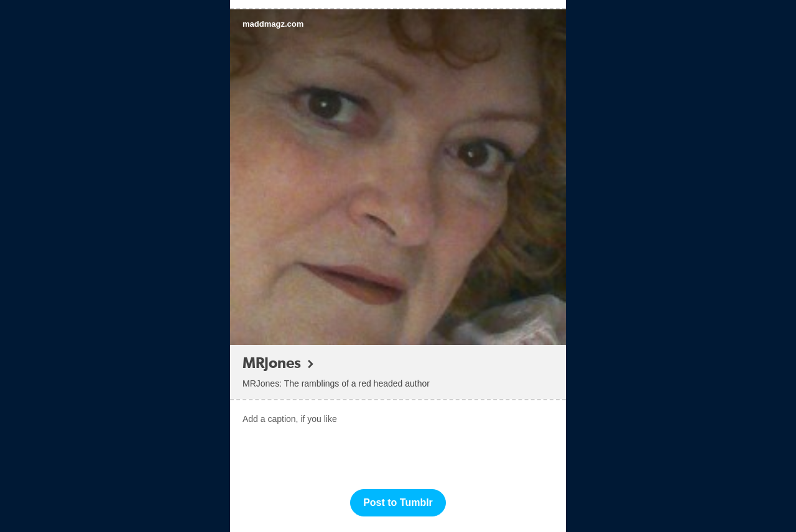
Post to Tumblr (398, 502)
